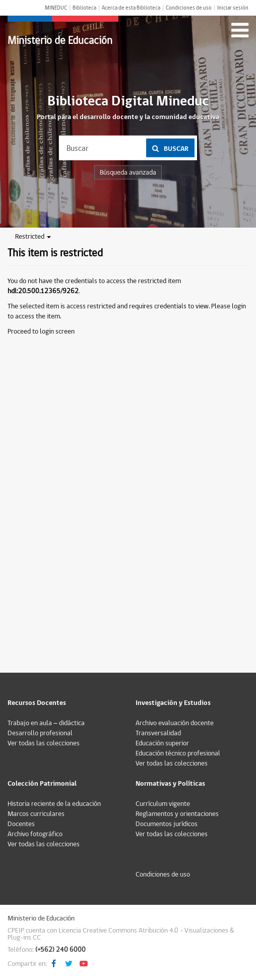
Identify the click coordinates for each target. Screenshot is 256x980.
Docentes (21, 824)
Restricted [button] (33, 237)
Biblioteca (84, 8)
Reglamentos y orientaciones (177, 814)
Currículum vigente (163, 804)
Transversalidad (158, 733)
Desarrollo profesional (40, 733)
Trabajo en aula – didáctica (46, 723)
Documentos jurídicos (167, 824)
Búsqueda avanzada (128, 173)
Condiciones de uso (189, 8)
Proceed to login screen (41, 332)
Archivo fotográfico (35, 834)
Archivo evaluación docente (175, 723)
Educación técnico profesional (178, 753)
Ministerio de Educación (60, 41)
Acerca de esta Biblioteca (131, 8)
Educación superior (162, 743)
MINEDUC (56, 8)
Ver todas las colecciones (44, 743)
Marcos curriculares (36, 814)
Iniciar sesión (233, 8)
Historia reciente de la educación (54, 804)
